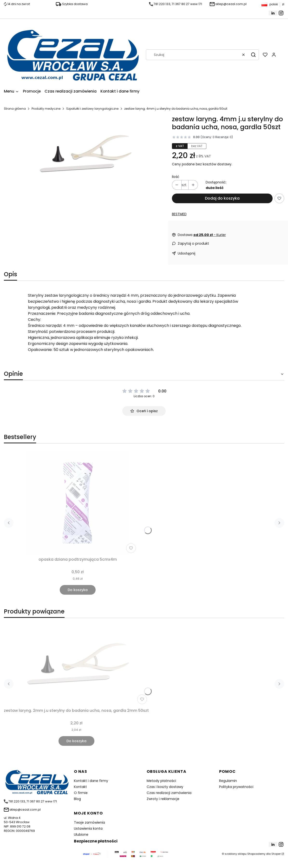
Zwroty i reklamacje (163, 799)
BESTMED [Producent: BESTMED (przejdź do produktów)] (179, 214)
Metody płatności (161, 781)
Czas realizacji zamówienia (169, 793)
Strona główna (15, 109)
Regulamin (228, 781)
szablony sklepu (236, 854)
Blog (77, 799)
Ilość (176, 177)
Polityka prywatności (236, 787)
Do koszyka (78, 590)
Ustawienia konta (88, 828)
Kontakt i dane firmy (91, 781)
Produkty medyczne (46, 109)
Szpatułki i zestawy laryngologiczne (92, 109)
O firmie (81, 793)
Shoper (276, 854)
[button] (253, 55)
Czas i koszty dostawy (165, 787)
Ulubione (81, 834)
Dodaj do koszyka (222, 198)
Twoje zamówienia (89, 822)
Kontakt (80, 787)
